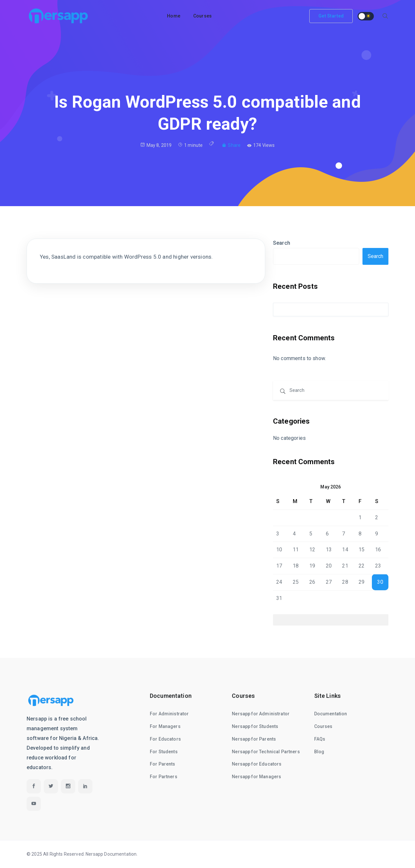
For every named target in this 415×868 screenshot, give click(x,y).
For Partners (164, 777)
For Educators (165, 739)
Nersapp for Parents (254, 739)
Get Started (331, 16)
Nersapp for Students (255, 726)
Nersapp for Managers (256, 777)
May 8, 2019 (156, 145)
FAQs (320, 739)
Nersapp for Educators (257, 764)
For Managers (165, 726)
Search (282, 243)
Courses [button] (202, 16)
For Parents (163, 764)
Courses (323, 726)
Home (174, 16)
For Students (164, 752)
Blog (319, 752)
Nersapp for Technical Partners (266, 752)
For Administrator (169, 714)
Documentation (331, 714)
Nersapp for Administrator (261, 714)
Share (231, 145)
